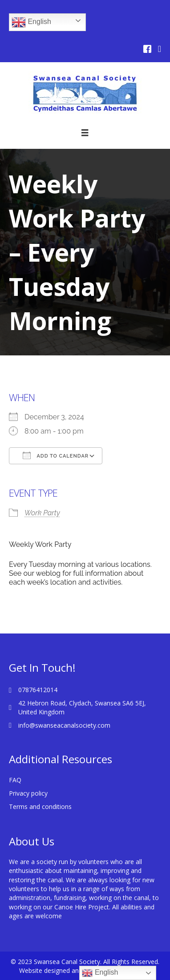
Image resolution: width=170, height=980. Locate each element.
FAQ (15, 780)
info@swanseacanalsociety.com (64, 725)
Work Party (42, 513)
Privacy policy (28, 793)
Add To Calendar (56, 455)
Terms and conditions (40, 807)
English (31, 22)
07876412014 (38, 690)
